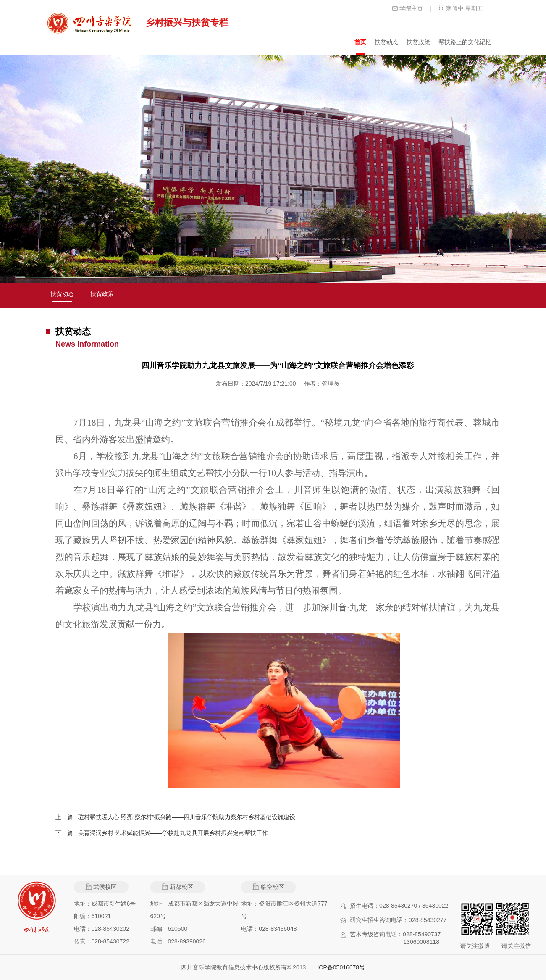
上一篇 (67, 817)
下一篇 (67, 833)
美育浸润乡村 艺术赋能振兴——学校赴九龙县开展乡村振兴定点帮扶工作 (173, 833)
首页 (360, 42)
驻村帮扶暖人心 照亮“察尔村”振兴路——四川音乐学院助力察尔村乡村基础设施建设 (187, 817)
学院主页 (411, 8)
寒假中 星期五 (465, 8)
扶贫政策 (418, 42)
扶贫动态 (386, 42)
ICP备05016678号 (341, 967)
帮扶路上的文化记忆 (465, 42)
